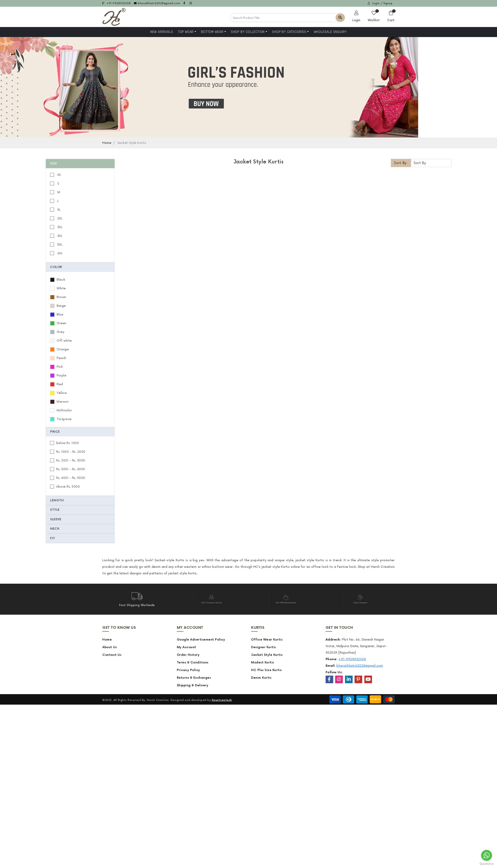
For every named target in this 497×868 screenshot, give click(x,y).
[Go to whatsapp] (487, 855)
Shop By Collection (248, 32)
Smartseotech (222, 700)
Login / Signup (380, 3)
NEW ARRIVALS (162, 32)
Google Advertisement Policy (201, 640)
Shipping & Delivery (193, 685)
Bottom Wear (212, 32)
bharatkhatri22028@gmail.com (157, 3)
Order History (188, 655)
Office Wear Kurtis (267, 640)
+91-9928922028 (117, 3)
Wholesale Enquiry (330, 32)
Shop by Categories (289, 32)
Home (107, 143)
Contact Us (112, 655)
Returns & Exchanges (194, 678)
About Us (110, 647)
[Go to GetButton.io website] (487, 864)
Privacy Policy (188, 670)
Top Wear (186, 32)
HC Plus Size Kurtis (266, 670)
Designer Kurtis (264, 647)
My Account (187, 647)
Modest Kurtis (263, 662)
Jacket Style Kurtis (267, 655)
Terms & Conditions (193, 662)
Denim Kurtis (261, 678)
